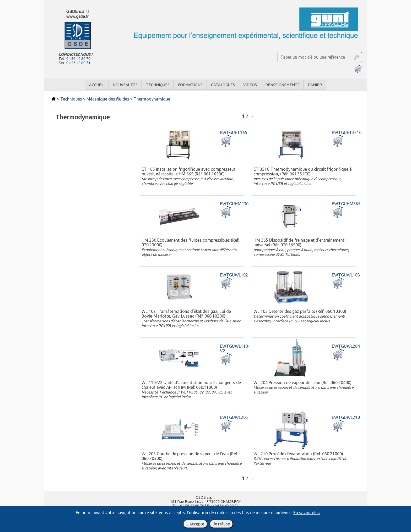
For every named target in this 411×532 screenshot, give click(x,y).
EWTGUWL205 (234, 417)
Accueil (97, 85)
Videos (250, 85)
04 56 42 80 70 (78, 59)
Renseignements (282, 85)
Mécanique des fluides (108, 99)
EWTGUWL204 (346, 346)
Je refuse (221, 524)
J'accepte (195, 524)
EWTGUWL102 (234, 275)
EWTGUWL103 (346, 275)
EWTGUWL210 (346, 417)
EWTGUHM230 (234, 204)
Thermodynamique (152, 99)
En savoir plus (307, 513)
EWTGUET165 (234, 132)
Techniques (158, 85)
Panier (315, 85)
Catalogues (223, 85)
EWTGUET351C (347, 132)
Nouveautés (125, 85)
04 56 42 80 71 (78, 63)
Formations (190, 85)
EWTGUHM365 (346, 204)
